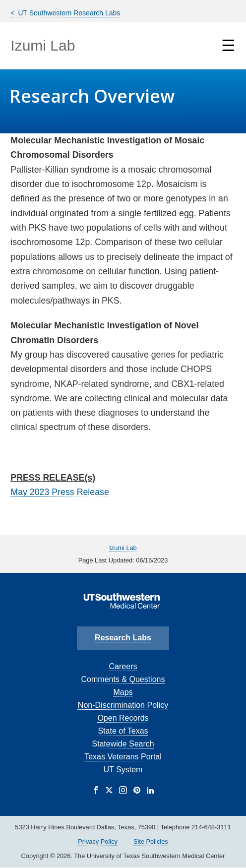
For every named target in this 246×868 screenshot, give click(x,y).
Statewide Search (123, 744)
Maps (123, 692)
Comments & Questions (123, 679)
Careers (123, 666)
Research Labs (123, 638)
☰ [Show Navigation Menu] (228, 46)
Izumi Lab (43, 45)
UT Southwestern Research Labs (68, 13)
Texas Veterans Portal (123, 757)
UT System (123, 770)
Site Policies (151, 841)
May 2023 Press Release (60, 492)
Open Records (123, 718)
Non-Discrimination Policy (123, 705)
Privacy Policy (98, 841)
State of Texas (123, 731)
